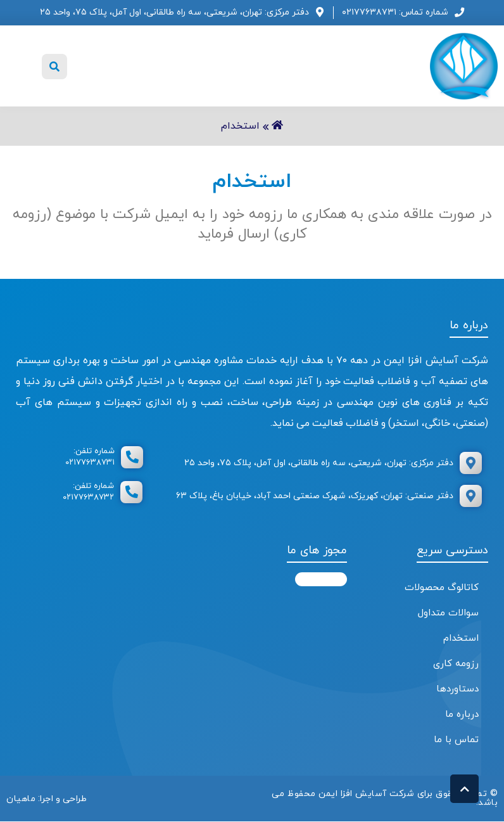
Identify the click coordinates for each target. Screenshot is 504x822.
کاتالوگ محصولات (442, 588)
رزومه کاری (456, 664)
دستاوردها (457, 689)
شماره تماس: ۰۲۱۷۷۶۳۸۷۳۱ (395, 12)
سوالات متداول (448, 613)
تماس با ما (456, 740)
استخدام (461, 639)
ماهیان (21, 798)
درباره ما (462, 715)
